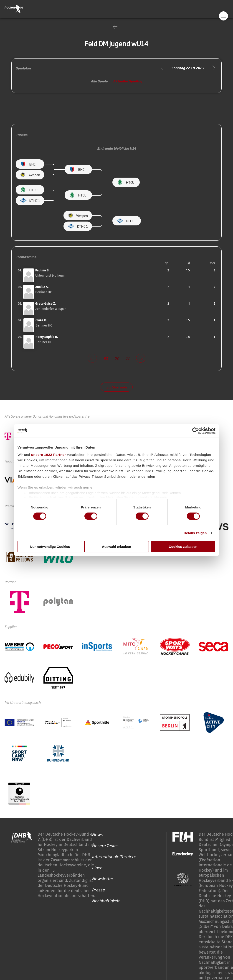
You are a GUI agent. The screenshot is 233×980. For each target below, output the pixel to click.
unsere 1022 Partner (49, 454)
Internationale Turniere (114, 856)
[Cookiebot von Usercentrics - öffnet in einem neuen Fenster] (196, 431)
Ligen (97, 867)
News (97, 834)
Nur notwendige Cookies (50, 547)
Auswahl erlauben (116, 547)
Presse (98, 889)
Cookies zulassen (183, 547)
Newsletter (103, 878)
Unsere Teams (105, 845)
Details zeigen (195, 533)
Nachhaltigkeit (106, 901)
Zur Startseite (117, 387)
